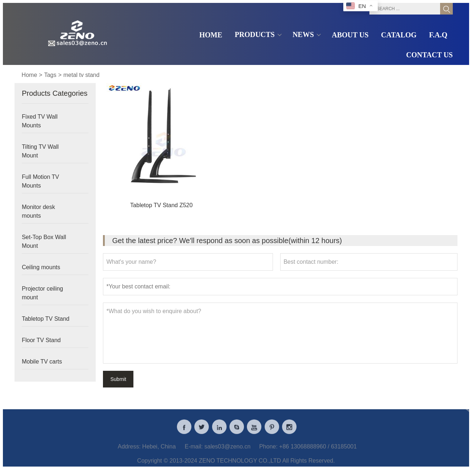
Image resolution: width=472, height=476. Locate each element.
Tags (50, 75)
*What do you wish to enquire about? (280, 333)
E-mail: (194, 450)
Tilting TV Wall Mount (40, 151)
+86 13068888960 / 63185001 (318, 450)
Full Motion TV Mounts (40, 181)
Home (30, 75)
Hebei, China (159, 450)
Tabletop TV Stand (45, 319)
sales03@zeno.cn (227, 450)
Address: (129, 450)
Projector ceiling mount (42, 293)
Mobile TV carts (42, 362)
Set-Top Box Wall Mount (44, 241)
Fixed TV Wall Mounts (40, 121)
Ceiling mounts (41, 267)
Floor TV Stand (41, 340)
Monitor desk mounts (38, 211)
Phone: (268, 450)
